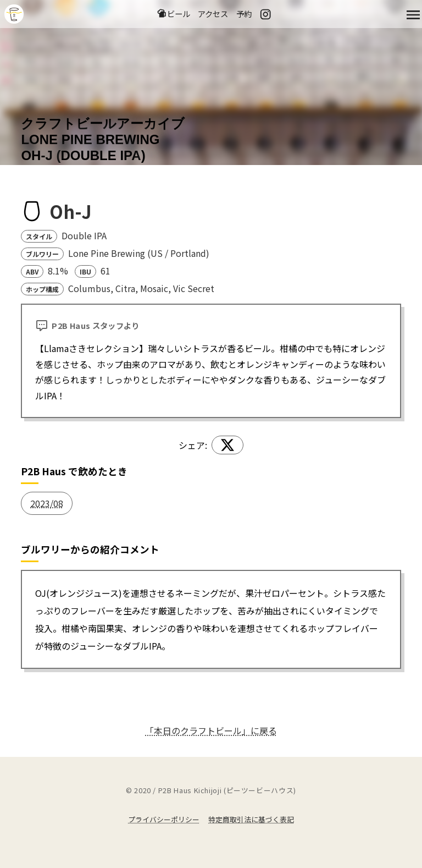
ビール (173, 14)
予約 (244, 14)
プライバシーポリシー (164, 819)
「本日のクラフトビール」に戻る (211, 730)
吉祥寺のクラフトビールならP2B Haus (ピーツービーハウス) (14, 15)
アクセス (213, 14)
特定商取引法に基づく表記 (251, 819)
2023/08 (47, 503)
